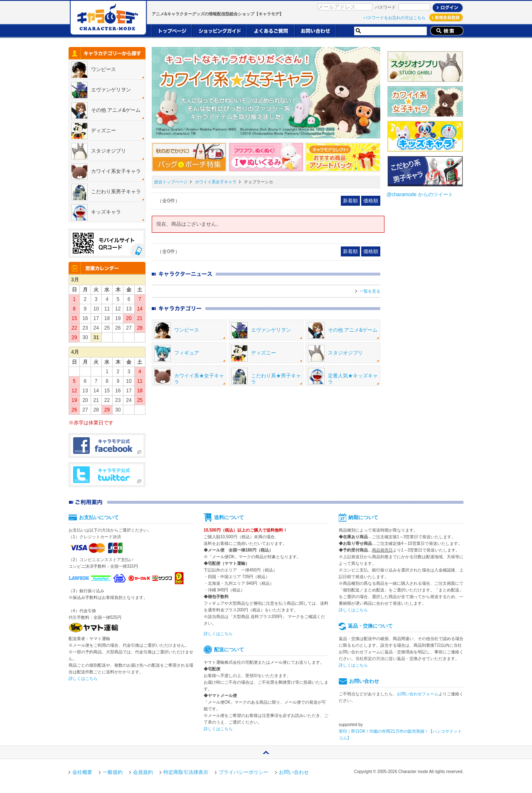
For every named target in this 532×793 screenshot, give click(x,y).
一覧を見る (370, 291)
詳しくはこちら (83, 678)
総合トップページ (171, 182)
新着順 (350, 201)
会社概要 (82, 772)
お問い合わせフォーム (418, 694)
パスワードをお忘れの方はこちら (394, 18)
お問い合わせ (294, 772)
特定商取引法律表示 (186, 772)
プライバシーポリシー (244, 772)
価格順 (371, 201)
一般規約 (113, 772)
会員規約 (143, 772)
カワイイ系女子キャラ (216, 182)
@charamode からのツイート (420, 195)
